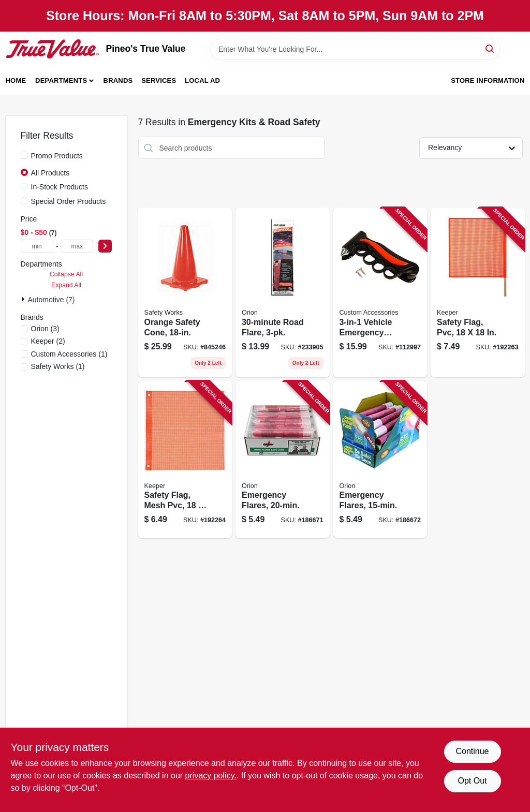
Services (159, 80)
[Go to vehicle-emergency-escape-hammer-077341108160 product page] (380, 292)
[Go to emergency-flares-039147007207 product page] (283, 460)
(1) (69, 354)
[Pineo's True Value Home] (52, 49)
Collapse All (66, 274)
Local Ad (202, 80)
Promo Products (57, 156)
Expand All (66, 285)
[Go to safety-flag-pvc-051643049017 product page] (478, 292)
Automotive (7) (51, 300)
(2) (48, 341)
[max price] (77, 246)
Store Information (488, 80)
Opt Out (472, 781)
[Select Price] (105, 246)
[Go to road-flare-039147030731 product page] (283, 292)
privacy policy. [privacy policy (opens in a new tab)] (211, 776)
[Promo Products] (24, 155)
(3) (45, 329)
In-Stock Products (60, 187)
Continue (472, 751)
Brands (118, 80)
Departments (61, 80)
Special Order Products (69, 201)
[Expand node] (24, 299)
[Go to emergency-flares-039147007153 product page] (380, 460)
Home (16, 80)
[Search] (490, 48)
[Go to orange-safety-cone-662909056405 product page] (185, 292)
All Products (50, 173)
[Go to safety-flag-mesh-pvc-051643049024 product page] (185, 460)
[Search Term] (355, 49)
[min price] (37, 246)
